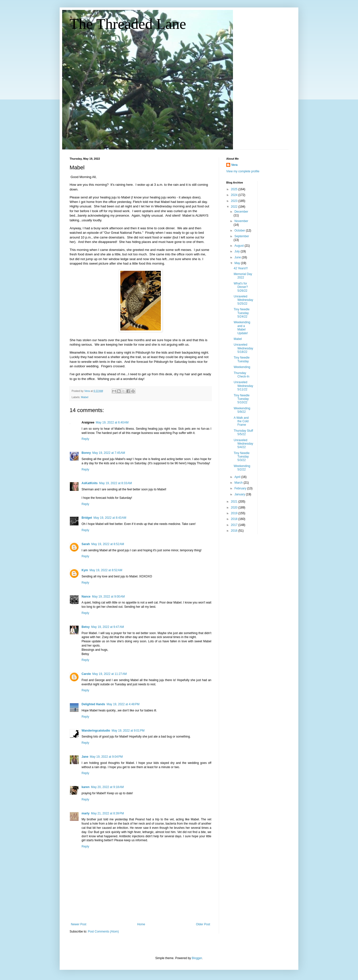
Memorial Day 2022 (243, 276)
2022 (235, 207)
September (242, 236)
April (238, 477)
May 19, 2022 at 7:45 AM (109, 453)
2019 (235, 513)
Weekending (242, 367)
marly (86, 813)
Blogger (197, 958)
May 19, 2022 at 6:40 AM (112, 422)
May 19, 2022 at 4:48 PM (123, 704)
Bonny (86, 453)
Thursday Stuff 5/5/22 (243, 432)
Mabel (85, 397)
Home (141, 924)
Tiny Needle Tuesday (242, 359)
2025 (235, 189)
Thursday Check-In (242, 375)
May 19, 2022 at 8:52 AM (108, 544)
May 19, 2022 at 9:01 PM (128, 731)
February (241, 488)
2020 (235, 508)
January (240, 494)
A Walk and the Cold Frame (241, 421)
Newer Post (79, 924)
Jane (85, 757)
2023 (235, 201)
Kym (85, 570)
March (239, 483)
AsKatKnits (90, 483)
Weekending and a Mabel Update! (242, 328)
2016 (235, 531)
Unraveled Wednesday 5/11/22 (243, 386)
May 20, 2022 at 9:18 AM (107, 787)
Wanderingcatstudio (96, 731)
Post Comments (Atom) (103, 932)
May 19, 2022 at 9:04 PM (106, 757)
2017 (235, 525)
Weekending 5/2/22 (242, 468)
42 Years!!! (241, 268)
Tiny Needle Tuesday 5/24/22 (242, 313)
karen (86, 787)
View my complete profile (243, 171)
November (241, 221)
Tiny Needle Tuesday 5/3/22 (242, 457)
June (238, 257)
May (238, 263)
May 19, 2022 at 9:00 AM (108, 597)
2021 (235, 502)
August (240, 246)
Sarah (86, 544)
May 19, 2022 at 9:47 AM (108, 627)
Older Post (203, 924)
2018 (235, 519)
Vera (234, 165)
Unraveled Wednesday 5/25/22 (243, 300)
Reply (85, 439)
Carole (86, 674)
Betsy (86, 627)
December (241, 212)
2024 (235, 195)
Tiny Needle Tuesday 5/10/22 (242, 399)
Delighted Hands (93, 704)
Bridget (87, 518)
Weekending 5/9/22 (242, 410)
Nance (86, 597)
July (238, 251)
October (240, 231)
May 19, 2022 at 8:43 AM (110, 518)
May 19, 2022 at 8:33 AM (116, 483)
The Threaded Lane (128, 24)
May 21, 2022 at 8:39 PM (107, 813)
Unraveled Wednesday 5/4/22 (243, 444)
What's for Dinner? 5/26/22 (241, 287)
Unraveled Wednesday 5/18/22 (243, 348)
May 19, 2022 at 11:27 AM (109, 674)
